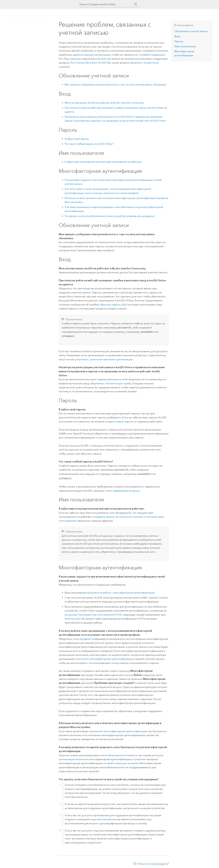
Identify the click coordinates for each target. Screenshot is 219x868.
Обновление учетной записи (191, 31)
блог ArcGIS (99, 63)
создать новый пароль (119, 421)
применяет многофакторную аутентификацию (119, 729)
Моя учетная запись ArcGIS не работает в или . (104, 103)
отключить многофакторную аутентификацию (105, 657)
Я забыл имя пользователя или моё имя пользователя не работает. (103, 162)
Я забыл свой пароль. (77, 139)
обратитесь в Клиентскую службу (111, 383)
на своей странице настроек (121, 761)
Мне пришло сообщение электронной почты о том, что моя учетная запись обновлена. (115, 85)
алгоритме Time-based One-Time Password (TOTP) (93, 613)
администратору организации (92, 55)
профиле (85, 637)
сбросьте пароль (111, 305)
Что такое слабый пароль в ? (89, 144)
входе (87, 288)
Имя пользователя (185, 46)
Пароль (179, 41)
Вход (177, 36)
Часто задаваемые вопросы (123, 489)
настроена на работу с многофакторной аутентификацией (121, 591)
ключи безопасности (113, 753)
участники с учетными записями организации (104, 358)
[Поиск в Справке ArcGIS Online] (107, 4)
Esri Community (80, 63)
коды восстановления (103, 818)
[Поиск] (136, 4)
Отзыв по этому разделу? (153, 862)
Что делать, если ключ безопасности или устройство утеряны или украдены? (110, 216)
